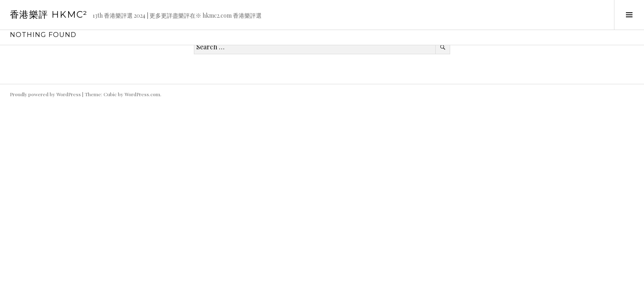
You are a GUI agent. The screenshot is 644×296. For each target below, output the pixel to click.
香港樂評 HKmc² (49, 15)
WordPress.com (142, 94)
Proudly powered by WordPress (45, 94)
